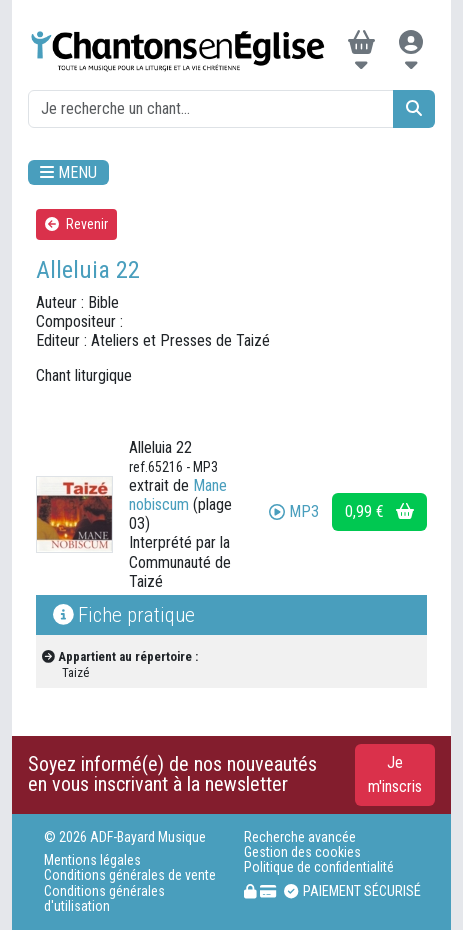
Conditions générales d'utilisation (104, 899)
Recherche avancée (300, 837)
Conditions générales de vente (130, 875)
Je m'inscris (395, 774)
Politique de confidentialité (319, 867)
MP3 (294, 511)
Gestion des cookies (302, 852)
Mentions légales (92, 860)
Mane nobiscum (178, 495)
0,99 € (379, 511)
